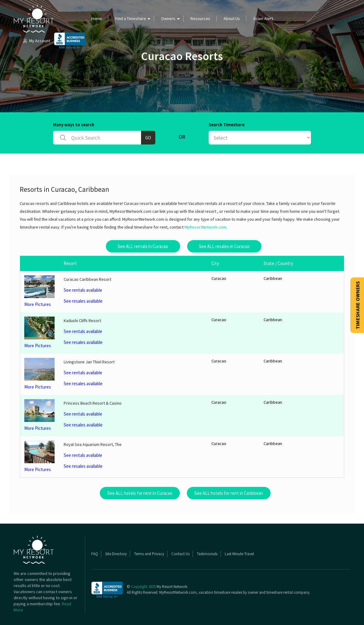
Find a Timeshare (131, 19)
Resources (200, 19)
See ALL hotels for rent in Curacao (140, 493)
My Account (36, 41)
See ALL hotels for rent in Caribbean (229, 493)
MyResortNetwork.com (205, 227)
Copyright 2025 (143, 587)
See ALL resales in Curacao (224, 246)
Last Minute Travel (239, 554)
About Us (232, 19)
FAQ (95, 554)
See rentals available (83, 290)
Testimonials (207, 554)
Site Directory (116, 554)
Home (97, 19)
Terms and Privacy (149, 554)
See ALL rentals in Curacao (143, 246)
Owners (168, 19)
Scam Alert (263, 19)
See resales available (83, 301)
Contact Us (180, 554)
